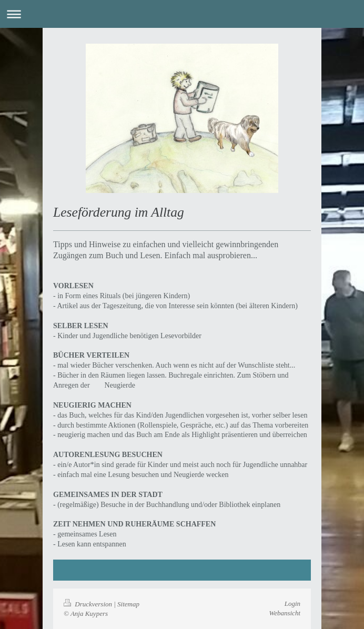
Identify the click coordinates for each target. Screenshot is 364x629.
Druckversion (89, 604)
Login (292, 603)
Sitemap (128, 604)
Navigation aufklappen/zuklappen (182, 14)
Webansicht (285, 613)
